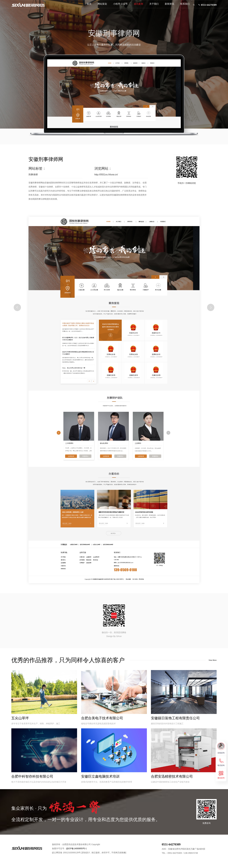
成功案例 (134, 7)
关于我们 (149, 7)
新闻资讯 (165, 7)
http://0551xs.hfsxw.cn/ (106, 175)
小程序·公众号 (116, 7)
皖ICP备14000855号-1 (76, 854)
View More (210, 660)
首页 (84, 7)
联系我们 (180, 7)
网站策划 (97, 7)
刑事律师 (33, 175)
